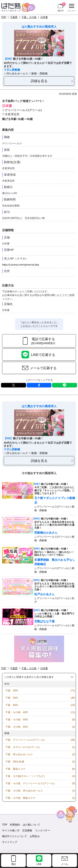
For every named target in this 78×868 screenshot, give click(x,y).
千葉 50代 (12, 698)
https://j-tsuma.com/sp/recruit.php (20, 265)
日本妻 (44, 17)
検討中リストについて (15, 836)
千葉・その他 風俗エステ (20, 798)
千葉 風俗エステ (15, 769)
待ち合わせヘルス (17, 73)
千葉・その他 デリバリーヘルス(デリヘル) (30, 783)
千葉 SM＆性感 (15, 762)
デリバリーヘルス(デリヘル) (23, 110)
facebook (39, 385)
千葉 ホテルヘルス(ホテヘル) (22, 747)
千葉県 (14, 17)
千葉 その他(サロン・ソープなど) (25, 776)
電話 (14, 864)
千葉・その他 (29, 17)
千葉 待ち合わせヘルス (19, 754)
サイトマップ (10, 842)
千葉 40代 (12, 691)
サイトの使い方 (11, 830)
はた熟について (31, 825)
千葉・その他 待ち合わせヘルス (24, 791)
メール (65, 864)
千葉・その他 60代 (17, 727)
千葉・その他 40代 (17, 712)
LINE (64, 385)
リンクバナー (43, 830)
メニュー (71, 8)
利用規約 (15, 825)
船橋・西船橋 (40, 73)
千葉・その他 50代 (17, 720)
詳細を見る (39, 81)
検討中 (62, 7)
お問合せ (35, 836)
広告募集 (27, 830)
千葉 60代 (12, 705)
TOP (4, 17)
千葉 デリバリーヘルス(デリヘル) (25, 740)
